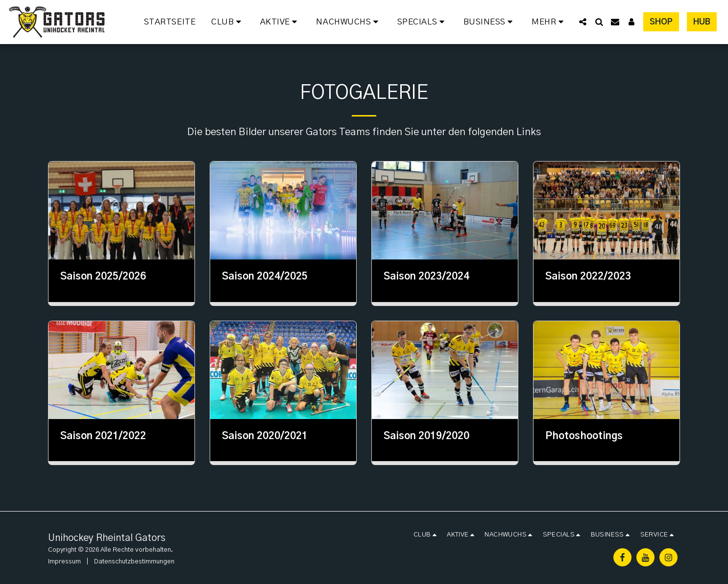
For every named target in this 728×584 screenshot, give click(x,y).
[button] (228, 22)
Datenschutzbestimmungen (134, 561)
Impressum (64, 561)
